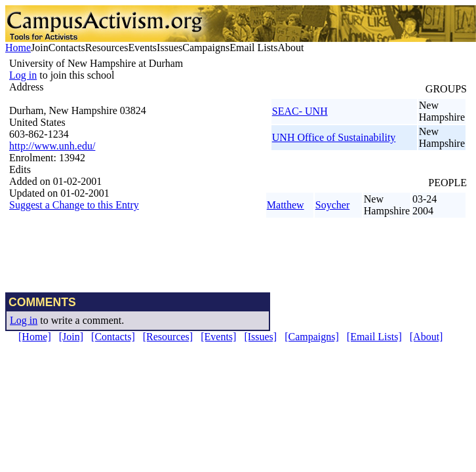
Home (18, 48)
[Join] (71, 337)
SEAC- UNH (300, 111)
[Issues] (260, 337)
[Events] (218, 337)
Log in (23, 75)
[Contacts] (113, 337)
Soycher (332, 205)
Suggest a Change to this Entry (74, 205)
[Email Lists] (374, 337)
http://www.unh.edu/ (52, 146)
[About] (426, 337)
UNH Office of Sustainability (334, 137)
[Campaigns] (312, 337)
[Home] (35, 337)
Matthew (286, 205)
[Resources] (168, 337)
